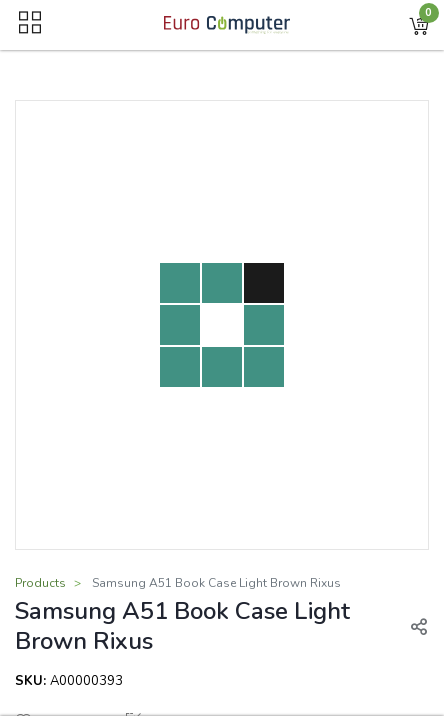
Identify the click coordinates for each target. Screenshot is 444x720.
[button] (419, 25)
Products (40, 583)
